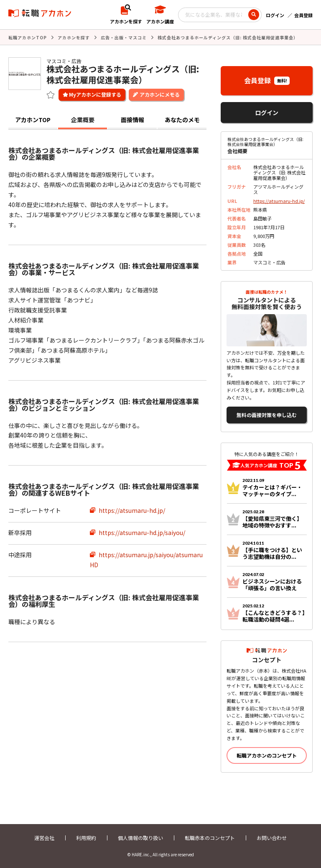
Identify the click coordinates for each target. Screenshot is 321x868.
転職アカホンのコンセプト (267, 755)
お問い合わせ (272, 838)
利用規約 (86, 838)
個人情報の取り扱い (140, 838)
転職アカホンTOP (28, 37)
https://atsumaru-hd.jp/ (132, 510)
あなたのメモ (182, 120)
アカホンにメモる (160, 94)
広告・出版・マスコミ (124, 37)
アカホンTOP (33, 120)
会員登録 (303, 15)
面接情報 (132, 120)
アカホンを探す (74, 37)
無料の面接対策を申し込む (267, 415)
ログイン (275, 15)
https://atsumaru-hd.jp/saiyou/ (142, 533)
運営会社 (44, 838)
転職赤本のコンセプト (210, 838)
